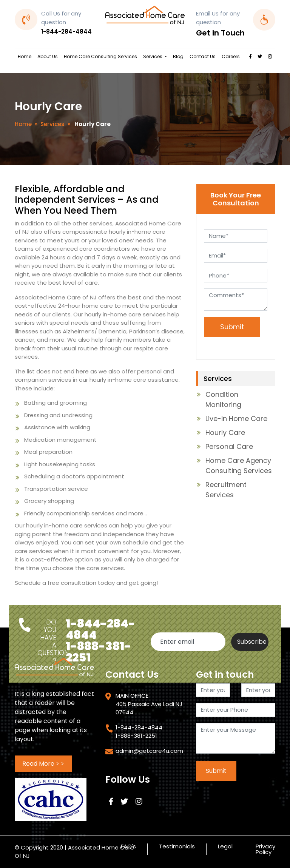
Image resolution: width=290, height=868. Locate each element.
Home (25, 56)
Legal (225, 847)
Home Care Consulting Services (100, 56)
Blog (178, 56)
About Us (48, 56)
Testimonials (177, 847)
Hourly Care (225, 432)
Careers (231, 56)
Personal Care (229, 446)
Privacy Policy (265, 849)
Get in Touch (220, 33)
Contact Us (203, 56)
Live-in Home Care (236, 419)
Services (153, 56)
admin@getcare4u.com (149, 751)
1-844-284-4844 (66, 32)
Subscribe (252, 642)
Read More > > (43, 764)
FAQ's (128, 847)
